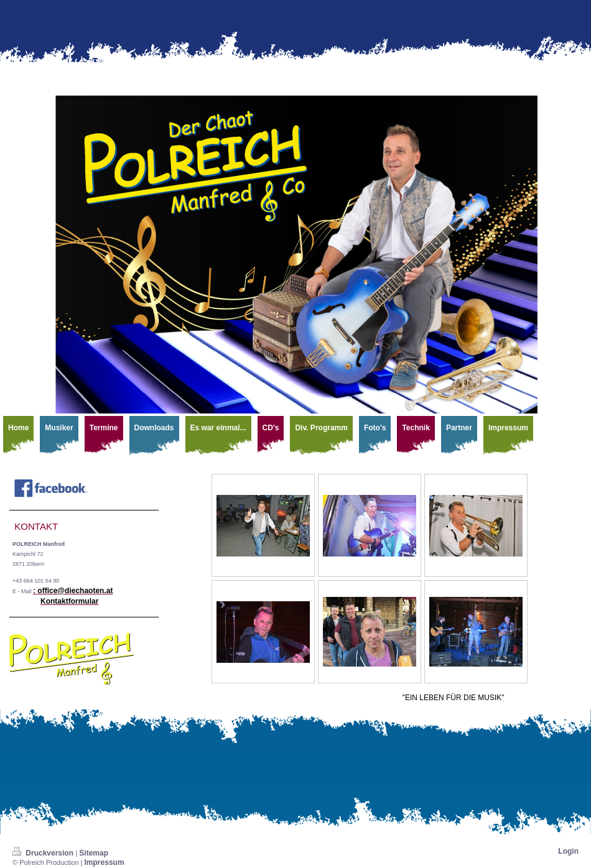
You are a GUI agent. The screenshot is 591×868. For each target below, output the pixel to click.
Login (568, 851)
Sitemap (94, 853)
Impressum (105, 862)
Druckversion (44, 853)
